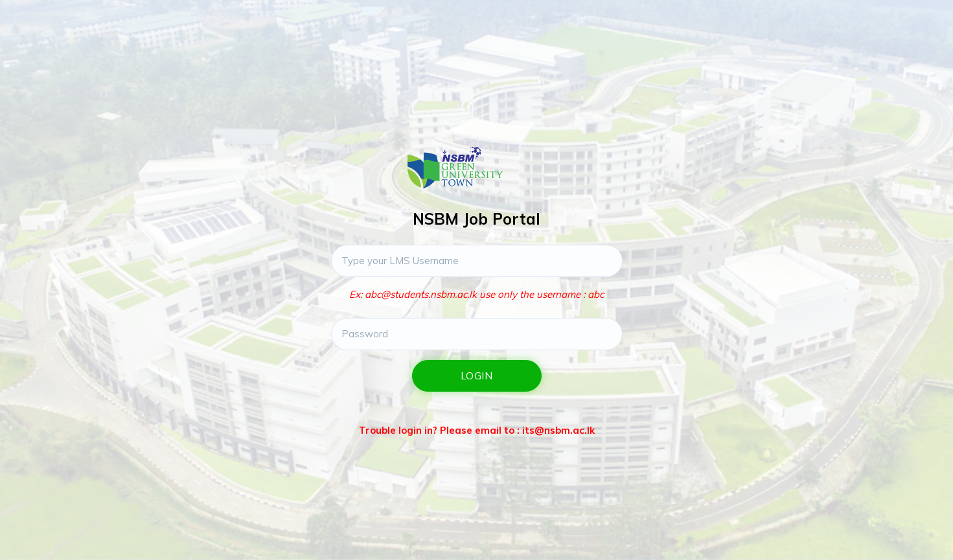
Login (477, 375)
